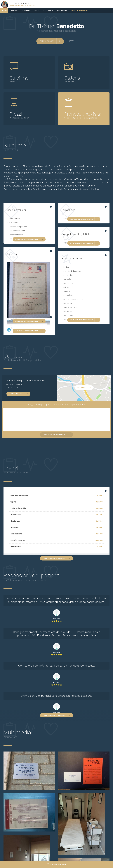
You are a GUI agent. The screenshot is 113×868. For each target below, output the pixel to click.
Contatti (26, 10)
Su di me (14, 10)
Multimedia (62, 10)
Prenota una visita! (79, 10)
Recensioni (48, 10)
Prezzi (36, 10)
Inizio (4, 10)
